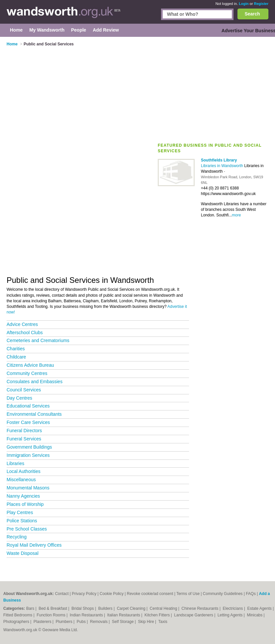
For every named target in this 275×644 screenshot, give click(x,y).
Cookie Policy (112, 594)
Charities (16, 349)
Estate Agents (260, 608)
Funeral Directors (24, 431)
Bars (31, 608)
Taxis (163, 622)
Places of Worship (25, 504)
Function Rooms (52, 615)
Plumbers (65, 622)
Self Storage (123, 622)
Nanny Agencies (23, 496)
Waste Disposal (23, 553)
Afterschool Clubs (25, 333)
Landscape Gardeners (194, 615)
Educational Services (28, 406)
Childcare (16, 357)
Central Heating (164, 608)
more (236, 215)
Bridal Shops (83, 608)
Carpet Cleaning (132, 608)
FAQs (251, 594)
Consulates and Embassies (35, 382)
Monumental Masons (28, 488)
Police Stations (22, 521)
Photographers (17, 622)
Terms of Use (188, 594)
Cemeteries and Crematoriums (38, 340)
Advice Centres (22, 324)
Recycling (17, 537)
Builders (106, 608)
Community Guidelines (223, 594)
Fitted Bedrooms (18, 615)
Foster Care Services (28, 422)
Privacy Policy (84, 594)
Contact (62, 594)
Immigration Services (28, 455)
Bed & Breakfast (53, 608)
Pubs (82, 622)
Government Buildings (29, 447)
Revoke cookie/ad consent (150, 594)
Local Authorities (24, 471)
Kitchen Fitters (158, 615)
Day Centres (19, 398)
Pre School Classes (27, 529)
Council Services (24, 390)
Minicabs (255, 615)
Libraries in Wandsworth (223, 166)
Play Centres (20, 512)
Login (244, 4)
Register (261, 4)
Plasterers (43, 622)
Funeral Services (24, 439)
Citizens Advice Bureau (30, 365)
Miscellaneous (21, 480)
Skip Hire (147, 622)
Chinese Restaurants (200, 608)
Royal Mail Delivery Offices (34, 545)
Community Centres (27, 373)
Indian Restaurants (87, 615)
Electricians (233, 608)
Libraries (15, 463)
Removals (99, 622)
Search (252, 14)
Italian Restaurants (124, 615)
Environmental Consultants (34, 414)
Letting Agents (230, 615)
